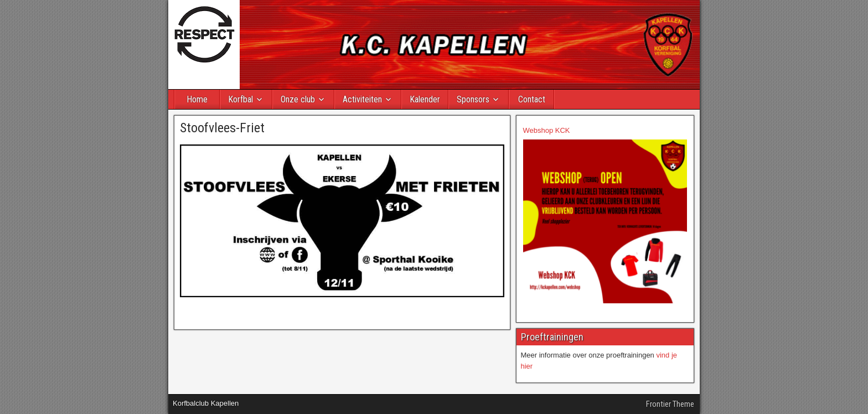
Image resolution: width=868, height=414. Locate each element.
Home (197, 99)
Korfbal (241, 99)
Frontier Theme (670, 404)
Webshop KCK (547, 130)
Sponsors (473, 99)
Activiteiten (362, 99)
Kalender (425, 99)
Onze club (298, 99)
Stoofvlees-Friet (222, 128)
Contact (532, 99)
